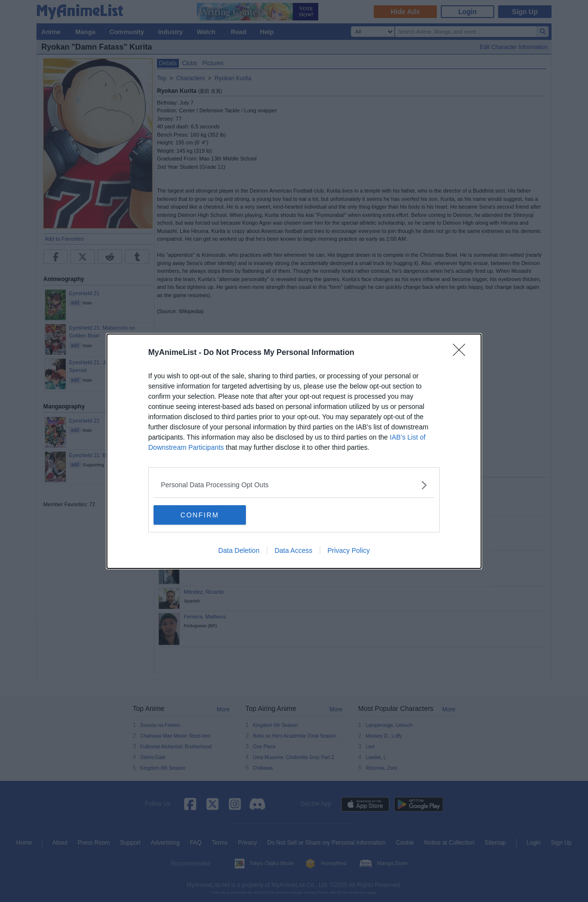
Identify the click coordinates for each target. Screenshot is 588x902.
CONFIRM (199, 515)
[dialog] (294, 451)
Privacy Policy (349, 550)
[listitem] (294, 485)
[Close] (462, 353)
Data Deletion (239, 550)
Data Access (294, 550)
